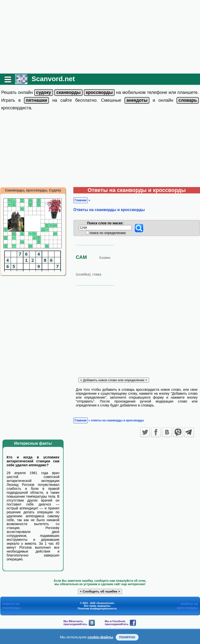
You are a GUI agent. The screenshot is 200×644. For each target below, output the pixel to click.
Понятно (127, 637)
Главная (81, 200)
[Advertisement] (100, 37)
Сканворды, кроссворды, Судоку (33, 190)
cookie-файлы (100, 637)
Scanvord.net (53, 79)
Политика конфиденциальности (97, 609)
